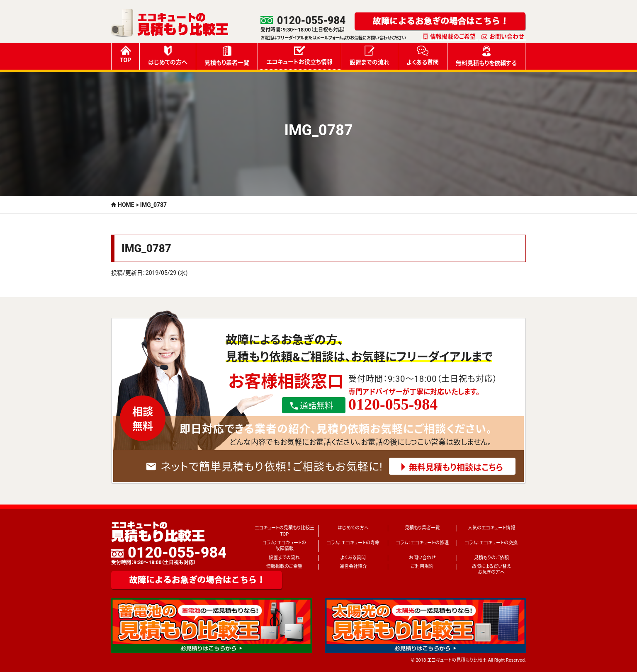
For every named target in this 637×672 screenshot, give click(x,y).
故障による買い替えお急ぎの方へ (491, 569)
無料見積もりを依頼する (486, 56)
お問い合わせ (507, 36)
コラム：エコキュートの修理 (422, 543)
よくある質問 (423, 56)
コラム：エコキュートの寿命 (353, 543)
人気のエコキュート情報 (491, 528)
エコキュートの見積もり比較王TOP (284, 531)
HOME (126, 205)
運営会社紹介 (353, 566)
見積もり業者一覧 (227, 56)
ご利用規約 (422, 566)
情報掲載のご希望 (453, 36)
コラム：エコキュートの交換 (491, 543)
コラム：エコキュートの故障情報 (284, 546)
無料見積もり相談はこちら (456, 468)
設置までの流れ (370, 56)
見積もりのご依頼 (491, 558)
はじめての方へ (168, 56)
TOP (125, 55)
